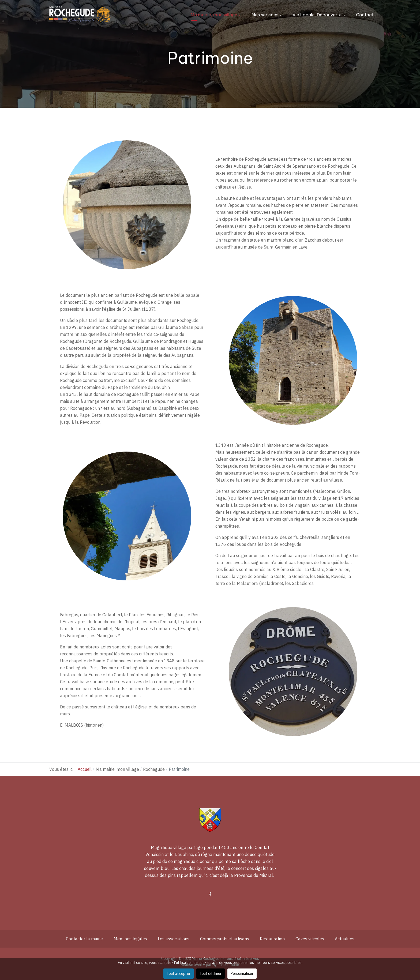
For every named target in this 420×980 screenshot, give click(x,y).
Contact (365, 15)
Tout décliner (211, 974)
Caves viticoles (310, 939)
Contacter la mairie (84, 939)
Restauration (272, 939)
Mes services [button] (267, 15)
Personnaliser (242, 974)
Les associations (174, 939)
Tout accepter (179, 974)
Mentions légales (130, 939)
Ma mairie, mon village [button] (216, 15)
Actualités (345, 939)
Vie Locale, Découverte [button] (319, 15)
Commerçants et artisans (225, 939)
